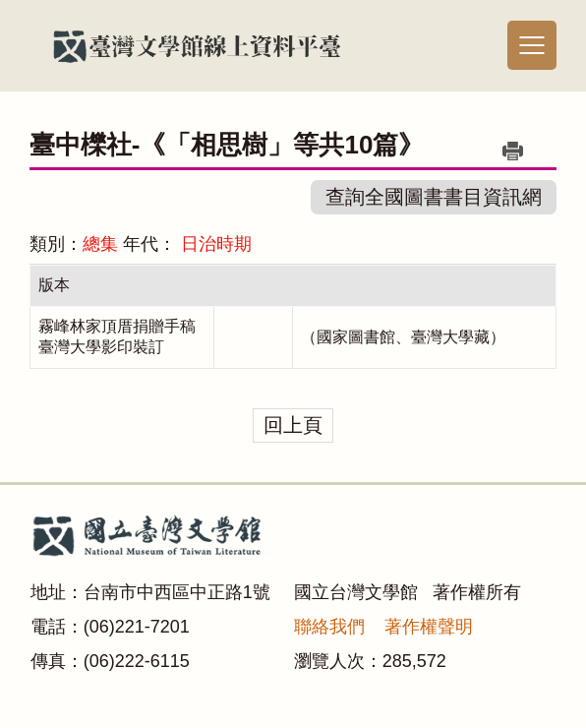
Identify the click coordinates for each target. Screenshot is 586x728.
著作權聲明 (429, 627)
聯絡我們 (329, 627)
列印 (512, 151)
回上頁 (293, 425)
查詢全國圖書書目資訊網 (434, 197)
